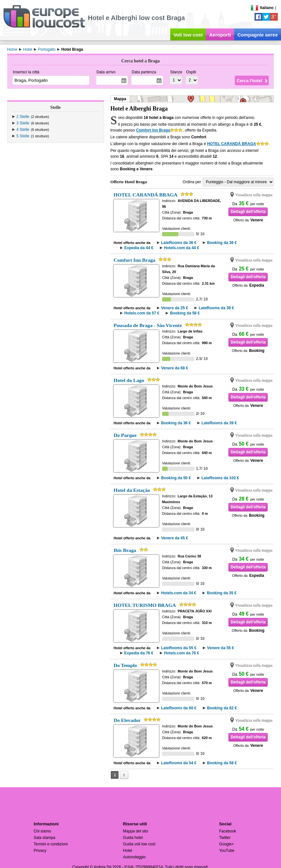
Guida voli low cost (139, 844)
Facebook (228, 831)
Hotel (128, 851)
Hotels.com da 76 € (182, 653)
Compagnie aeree (258, 35)
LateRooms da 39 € (216, 308)
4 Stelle (23, 130)
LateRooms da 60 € (179, 708)
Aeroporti (220, 35)
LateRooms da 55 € (179, 648)
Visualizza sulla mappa (254, 195)
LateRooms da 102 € (220, 478)
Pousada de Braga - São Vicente (148, 325)
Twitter (225, 838)
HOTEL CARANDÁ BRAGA (232, 144)
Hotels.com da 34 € (179, 593)
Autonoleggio (134, 857)
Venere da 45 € (175, 538)
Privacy (40, 851)
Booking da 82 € (222, 708)
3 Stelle (23, 123)
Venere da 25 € (175, 308)
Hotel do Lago (129, 380)
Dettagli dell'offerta (248, 212)
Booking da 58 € (185, 313)
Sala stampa (44, 838)
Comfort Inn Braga (153, 130)
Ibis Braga (125, 550)
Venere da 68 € (175, 368)
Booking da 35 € (222, 593)
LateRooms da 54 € (179, 763)
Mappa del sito (136, 831)
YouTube (227, 851)
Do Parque (125, 435)
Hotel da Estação (132, 490)
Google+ (226, 844)
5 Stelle (23, 136)
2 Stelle (23, 117)
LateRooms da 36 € (179, 243)
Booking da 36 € (222, 243)
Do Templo (125, 665)
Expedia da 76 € (139, 653)
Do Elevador (127, 720)
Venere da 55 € (220, 648)
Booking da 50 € (176, 478)
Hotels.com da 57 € (142, 313)
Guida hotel (133, 838)
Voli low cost (188, 35)
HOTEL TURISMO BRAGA (145, 605)
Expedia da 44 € (139, 248)
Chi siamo (42, 831)
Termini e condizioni (51, 844)
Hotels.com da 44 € (182, 248)
